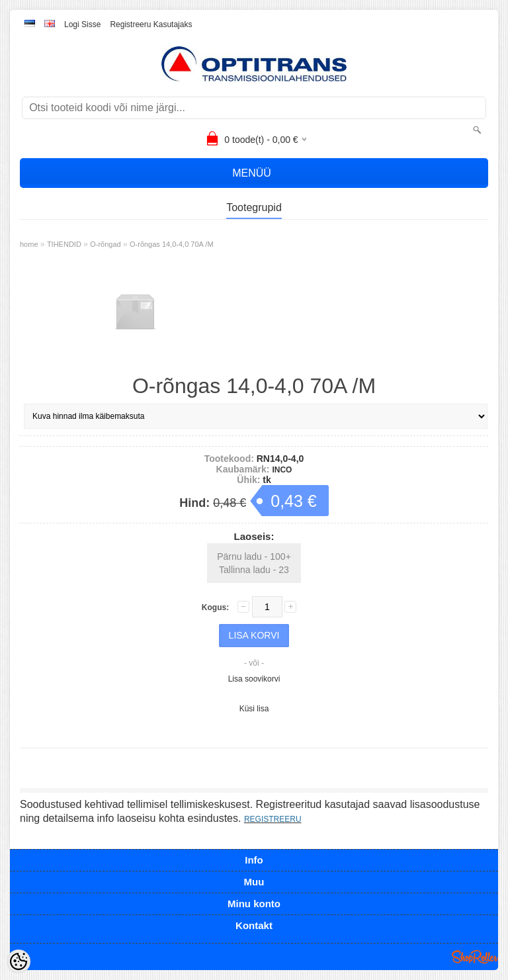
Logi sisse (82, 24)
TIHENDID (64, 244)
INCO (282, 470)
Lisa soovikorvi (254, 679)
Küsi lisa (254, 709)
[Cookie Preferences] (19, 961)
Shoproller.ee (475, 957)
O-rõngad (105, 244)
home (29, 244)
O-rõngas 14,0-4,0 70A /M (172, 244)
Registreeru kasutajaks (151, 24)
